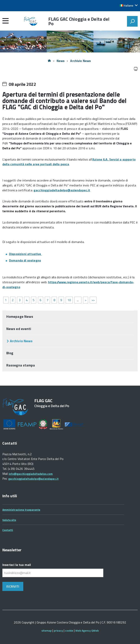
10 (69, 300)
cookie (69, 630)
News (61, 61)
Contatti (8, 530)
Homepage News (20, 316)
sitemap (47, 630)
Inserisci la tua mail (17, 565)
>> (93, 300)
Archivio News (80, 61)
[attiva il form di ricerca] (132, 21)
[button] (129, 6)
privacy (58, 630)
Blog (10, 353)
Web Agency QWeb (87, 630)
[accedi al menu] (6, 21)
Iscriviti (13, 586)
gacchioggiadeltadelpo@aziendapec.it (62, 190)
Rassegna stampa (21, 365)
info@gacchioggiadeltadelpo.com (31, 474)
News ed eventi (19, 329)
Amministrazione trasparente (21, 510)
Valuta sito (9, 520)
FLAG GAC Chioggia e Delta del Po (79, 21)
